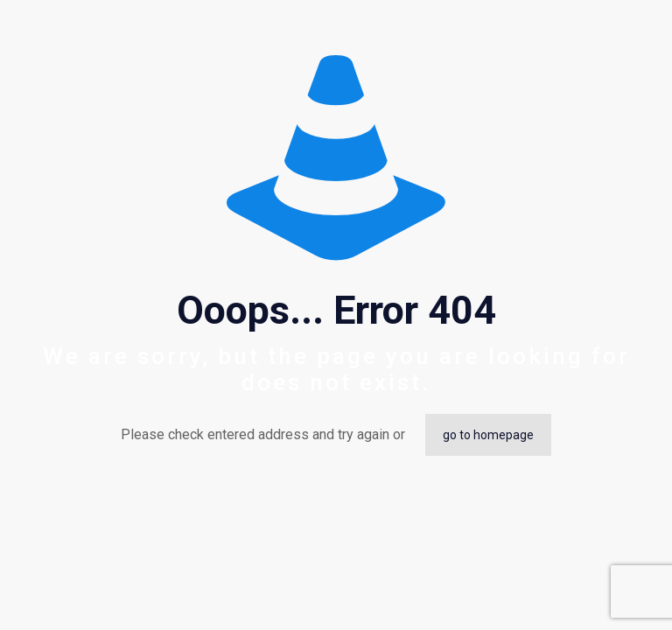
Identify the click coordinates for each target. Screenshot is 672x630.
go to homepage (488, 435)
